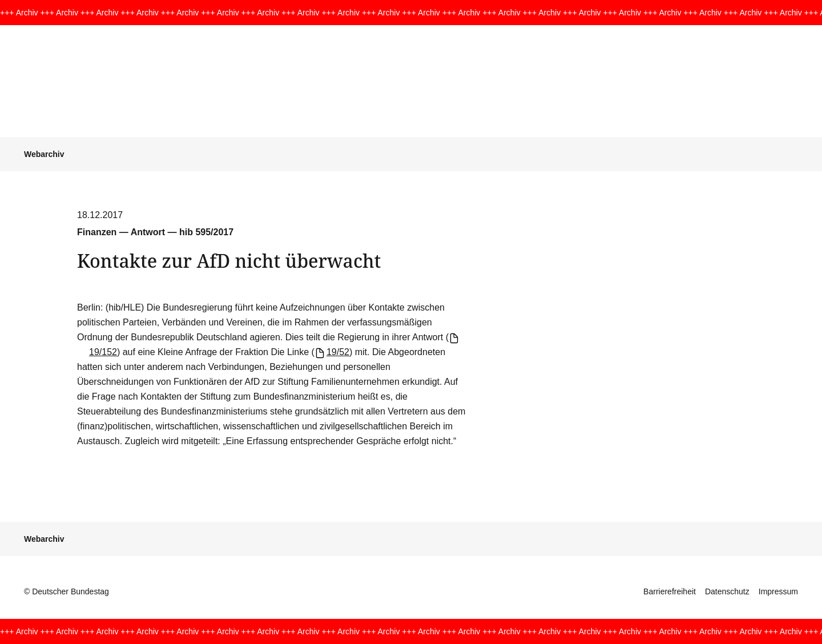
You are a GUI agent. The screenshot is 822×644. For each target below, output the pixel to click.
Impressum (778, 591)
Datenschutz (727, 591)
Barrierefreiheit (670, 591)
